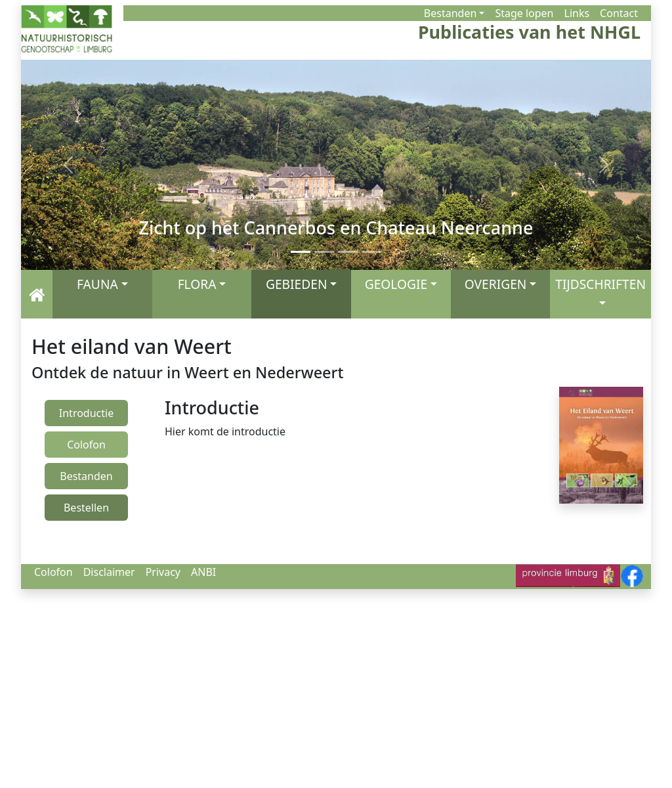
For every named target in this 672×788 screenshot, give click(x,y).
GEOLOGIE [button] (396, 284)
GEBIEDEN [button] (297, 284)
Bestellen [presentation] (86, 508)
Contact (619, 13)
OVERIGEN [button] (496, 284)
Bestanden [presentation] (86, 476)
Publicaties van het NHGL (529, 33)
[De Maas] (371, 252)
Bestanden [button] (450, 13)
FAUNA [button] (97, 284)
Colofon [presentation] (86, 445)
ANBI (203, 572)
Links (577, 13)
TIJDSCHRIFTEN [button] (600, 284)
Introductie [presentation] (86, 413)
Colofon (53, 572)
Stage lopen (524, 13)
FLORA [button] (197, 284)
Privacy (163, 572)
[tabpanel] (329, 418)
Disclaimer (109, 572)
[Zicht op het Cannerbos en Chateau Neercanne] (301, 252)
